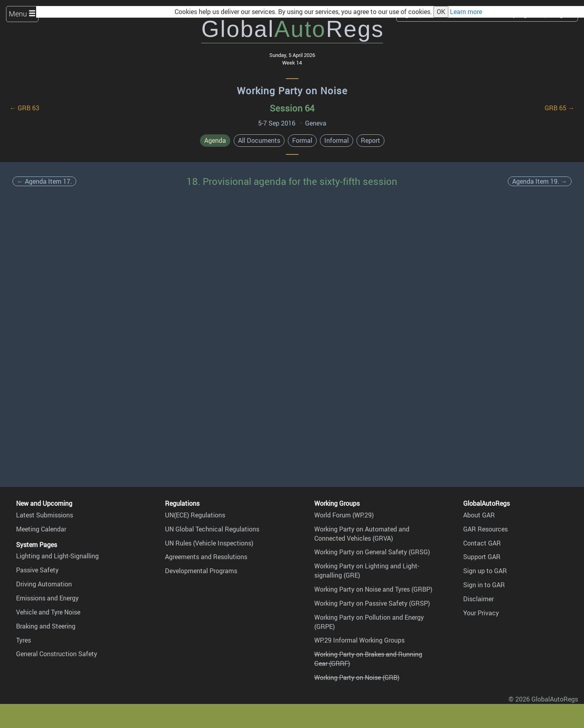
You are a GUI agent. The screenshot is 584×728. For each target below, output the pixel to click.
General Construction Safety (57, 654)
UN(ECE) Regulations (195, 515)
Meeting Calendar (41, 529)
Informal (337, 140)
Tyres (23, 640)
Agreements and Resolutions (206, 557)
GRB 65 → (560, 108)
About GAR (479, 515)
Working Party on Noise (292, 91)
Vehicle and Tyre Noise (48, 612)
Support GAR (482, 557)
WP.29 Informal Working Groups (359, 640)
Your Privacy (481, 613)
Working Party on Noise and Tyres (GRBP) (373, 589)
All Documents (259, 140)
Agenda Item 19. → (540, 181)
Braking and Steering (46, 626)
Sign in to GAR (484, 585)
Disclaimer (478, 599)
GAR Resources (485, 529)
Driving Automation (44, 584)
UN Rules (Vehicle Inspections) (209, 543)
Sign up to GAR (485, 571)
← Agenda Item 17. (44, 181)
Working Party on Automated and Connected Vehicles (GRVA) (362, 534)
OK (441, 12)
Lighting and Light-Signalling (57, 556)
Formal (302, 140)
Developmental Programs (201, 571)
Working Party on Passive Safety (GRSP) (372, 603)
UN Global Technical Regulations (212, 529)
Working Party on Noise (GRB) (357, 677)
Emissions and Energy (47, 598)
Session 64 (292, 108)
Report (370, 140)
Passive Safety (37, 570)
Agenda (215, 140)
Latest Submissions (45, 515)
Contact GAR (482, 543)
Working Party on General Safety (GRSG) (372, 552)
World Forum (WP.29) (344, 515)
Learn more (466, 12)
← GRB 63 (24, 108)
